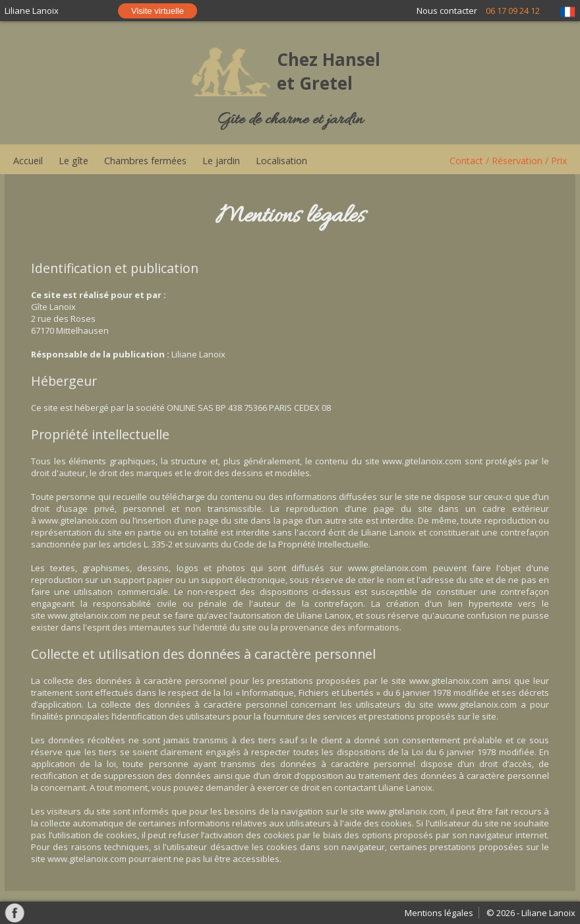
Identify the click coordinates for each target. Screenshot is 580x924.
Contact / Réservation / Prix (508, 161)
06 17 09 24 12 (513, 11)
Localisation (281, 161)
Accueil (28, 161)
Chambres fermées (145, 161)
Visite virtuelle (158, 11)
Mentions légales (439, 913)
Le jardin (221, 161)
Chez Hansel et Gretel (329, 71)
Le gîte (73, 161)
